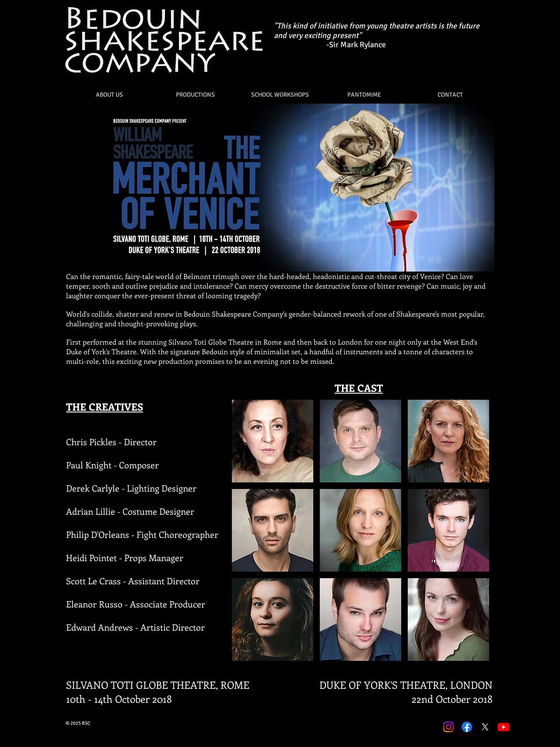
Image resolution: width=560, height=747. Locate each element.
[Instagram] (448, 727)
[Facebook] (467, 727)
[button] (195, 95)
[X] (485, 727)
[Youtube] (504, 727)
